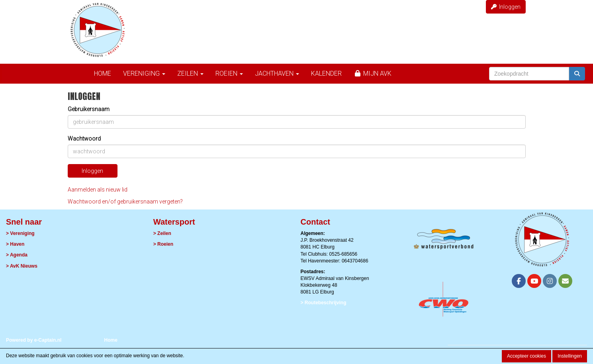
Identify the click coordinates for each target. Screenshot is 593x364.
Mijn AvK (373, 73)
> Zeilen (162, 233)
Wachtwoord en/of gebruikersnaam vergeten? (125, 202)
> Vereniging (20, 233)
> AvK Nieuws (22, 266)
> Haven (15, 244)
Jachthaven (277, 73)
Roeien (229, 73)
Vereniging (144, 73)
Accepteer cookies (526, 356)
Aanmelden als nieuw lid (98, 190)
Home (103, 73)
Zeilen (190, 73)
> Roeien (163, 244)
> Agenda (17, 255)
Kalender (326, 73)
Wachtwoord (84, 139)
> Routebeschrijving (324, 303)
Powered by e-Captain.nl (34, 340)
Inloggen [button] (506, 7)
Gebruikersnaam (89, 109)
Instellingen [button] (570, 356)
